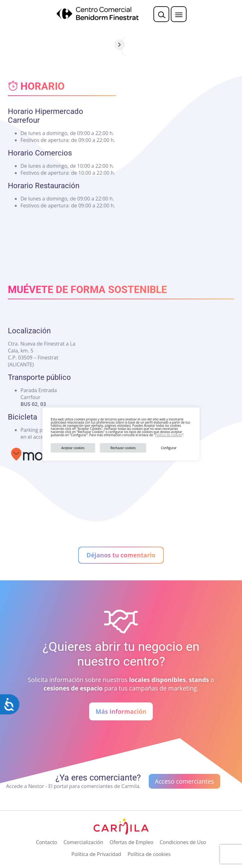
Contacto (46, 842)
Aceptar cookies (73, 448)
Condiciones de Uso (183, 842)
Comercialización (83, 842)
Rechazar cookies (123, 448)
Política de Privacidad (96, 854)
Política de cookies (168, 435)
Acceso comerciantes (184, 781)
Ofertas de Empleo (132, 842)
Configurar (169, 448)
